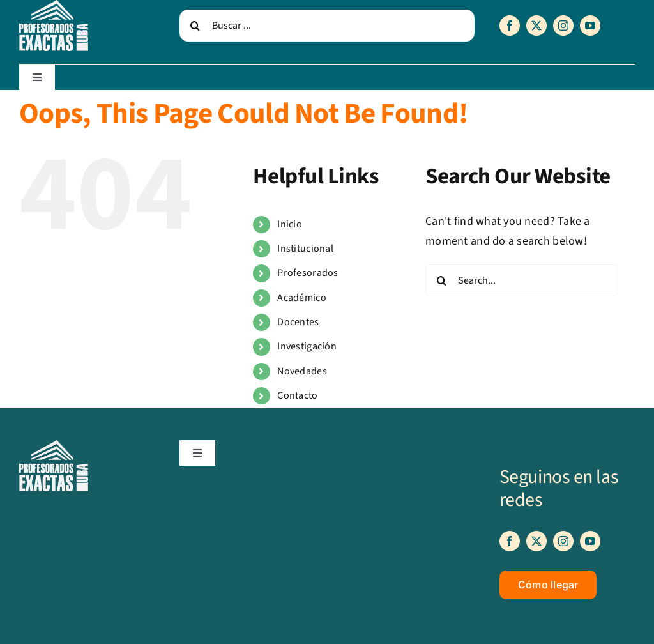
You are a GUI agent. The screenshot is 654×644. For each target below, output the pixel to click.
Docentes (298, 322)
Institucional (305, 249)
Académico (301, 298)
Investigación (307, 346)
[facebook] (510, 26)
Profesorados (308, 273)
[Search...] (521, 280)
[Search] (195, 26)
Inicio (290, 224)
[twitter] (536, 26)
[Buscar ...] (327, 26)
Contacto (297, 395)
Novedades (302, 371)
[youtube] (590, 26)
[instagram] (563, 26)
